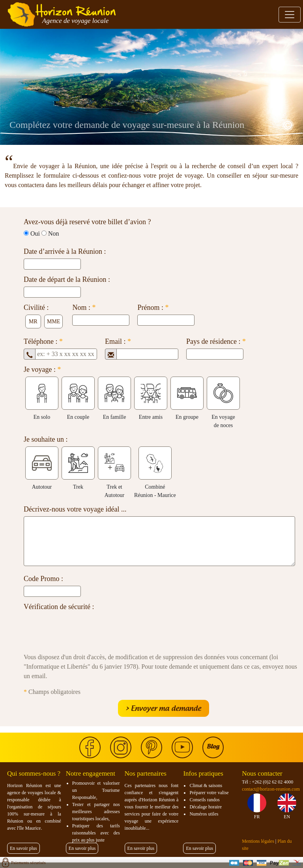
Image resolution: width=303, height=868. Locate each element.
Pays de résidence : (216, 341)
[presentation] (84, 629)
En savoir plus (23, 848)
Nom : (84, 307)
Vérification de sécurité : (59, 607)
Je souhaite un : (46, 439)
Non (54, 233)
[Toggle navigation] (290, 15)
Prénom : (153, 307)
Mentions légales (258, 841)
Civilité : (36, 307)
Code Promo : (43, 579)
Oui (35, 233)
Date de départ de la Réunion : (67, 279)
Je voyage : (42, 369)
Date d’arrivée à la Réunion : (65, 251)
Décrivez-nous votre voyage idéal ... (75, 509)
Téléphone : (43, 341)
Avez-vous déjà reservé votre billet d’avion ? (87, 222)
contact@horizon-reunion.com (271, 789)
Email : (118, 341)
